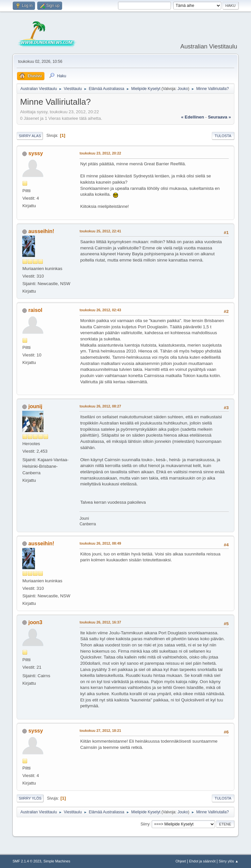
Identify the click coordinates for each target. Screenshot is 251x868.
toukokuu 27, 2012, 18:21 (100, 731)
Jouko (183, 89)
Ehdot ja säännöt (202, 861)
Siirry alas (30, 136)
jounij (35, 406)
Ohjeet (181, 861)
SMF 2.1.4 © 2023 (27, 861)
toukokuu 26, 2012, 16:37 (100, 622)
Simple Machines (57, 861)
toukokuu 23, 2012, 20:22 (100, 153)
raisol (35, 310)
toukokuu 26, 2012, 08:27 (100, 406)
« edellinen (192, 117)
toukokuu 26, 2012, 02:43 (100, 310)
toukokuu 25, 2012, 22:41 (100, 231)
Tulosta (223, 136)
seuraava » (219, 117)
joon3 (35, 622)
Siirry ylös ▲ (228, 861)
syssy (36, 153)
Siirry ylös (30, 798)
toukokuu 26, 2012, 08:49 (100, 543)
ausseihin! (41, 231)
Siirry (145, 824)
